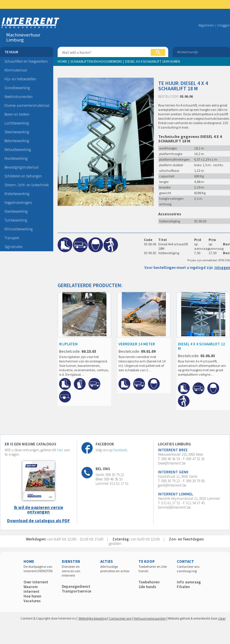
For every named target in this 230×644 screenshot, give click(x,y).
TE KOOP (147, 561)
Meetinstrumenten (19, 97)
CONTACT (185, 561)
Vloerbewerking (16, 211)
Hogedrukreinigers (18, 203)
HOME (29, 561)
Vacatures (32, 601)
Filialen (183, 587)
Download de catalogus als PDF (39, 521)
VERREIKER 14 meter (137, 344)
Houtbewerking (16, 158)
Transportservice (76, 591)
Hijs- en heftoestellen (20, 79)
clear (222, 618)
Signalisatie (13, 247)
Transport (12, 238)
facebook (120, 450)
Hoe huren (32, 596)
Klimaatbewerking (19, 229)
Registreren (206, 25)
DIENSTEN (71, 561)
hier (60, 450)
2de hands (147, 587)
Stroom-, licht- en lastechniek (27, 185)
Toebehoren (149, 582)
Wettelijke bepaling (93, 618)
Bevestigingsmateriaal (21, 167)
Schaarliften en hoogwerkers (26, 61)
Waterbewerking (17, 194)
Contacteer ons (120, 618)
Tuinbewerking (16, 220)
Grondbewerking (17, 88)
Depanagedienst (76, 586)
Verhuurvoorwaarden (150, 618)
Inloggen (224, 25)
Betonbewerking (17, 141)
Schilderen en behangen (23, 176)
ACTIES (107, 561)
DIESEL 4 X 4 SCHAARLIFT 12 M (201, 346)
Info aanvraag (189, 582)
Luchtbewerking (17, 123)
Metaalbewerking (18, 150)
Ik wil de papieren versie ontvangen (39, 510)
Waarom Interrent (31, 589)
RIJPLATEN (68, 344)
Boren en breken (17, 114)
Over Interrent (36, 582)
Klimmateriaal (16, 70)
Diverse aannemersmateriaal (27, 105)
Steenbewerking (17, 132)
